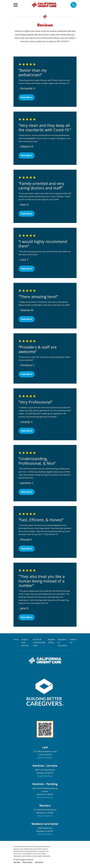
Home (16, 639)
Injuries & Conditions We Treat (39, 642)
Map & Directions (45, 758)
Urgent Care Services (25, 642)
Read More (27, 97)
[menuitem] (17, 862)
